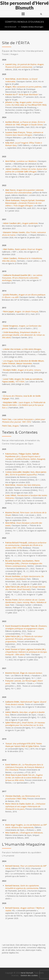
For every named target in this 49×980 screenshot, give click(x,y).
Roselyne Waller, (22, 370)
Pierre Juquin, (21, 311)
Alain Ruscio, (24, 191)
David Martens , (24, 767)
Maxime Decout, (24, 673)
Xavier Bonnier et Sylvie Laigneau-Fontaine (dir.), (26, 652)
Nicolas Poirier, (26, 602)
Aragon (15, 426)
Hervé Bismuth (27, 973)
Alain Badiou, (23, 249)
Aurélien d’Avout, (25, 123)
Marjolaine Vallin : (24, 405)
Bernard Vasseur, (22, 887)
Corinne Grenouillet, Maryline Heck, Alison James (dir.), (26, 473)
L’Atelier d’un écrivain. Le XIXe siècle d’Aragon (22, 349)
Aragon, (23, 87)
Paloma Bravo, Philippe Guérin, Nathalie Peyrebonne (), (25, 456)
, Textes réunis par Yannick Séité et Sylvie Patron (24, 745)
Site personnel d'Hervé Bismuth (24, 5)
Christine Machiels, (22, 797)
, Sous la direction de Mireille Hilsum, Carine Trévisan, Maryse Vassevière (23, 362)
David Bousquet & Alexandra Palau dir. (26, 627)
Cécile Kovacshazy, (23, 335)
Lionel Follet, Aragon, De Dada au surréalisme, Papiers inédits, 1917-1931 (22, 380)
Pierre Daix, (24, 421)
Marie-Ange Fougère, (26, 826)
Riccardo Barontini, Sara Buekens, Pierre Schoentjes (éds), (24, 563)
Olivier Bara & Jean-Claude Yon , (24, 778)
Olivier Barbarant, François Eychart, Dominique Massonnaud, (25, 203)
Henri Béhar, (21, 161)
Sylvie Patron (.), (25, 724)
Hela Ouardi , (24, 833)
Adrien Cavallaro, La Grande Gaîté (26, 170)
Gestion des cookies (29, 975)
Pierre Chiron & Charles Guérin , (25, 806)
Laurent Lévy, (25, 66)
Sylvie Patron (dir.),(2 (25, 588)
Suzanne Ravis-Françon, (24, 134)
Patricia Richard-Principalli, (26, 545)
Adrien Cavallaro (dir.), (20, 223)
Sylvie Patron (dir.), (24, 639)
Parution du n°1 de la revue (22, 94)
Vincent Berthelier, (24, 578)
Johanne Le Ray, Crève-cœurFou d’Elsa (26, 104)
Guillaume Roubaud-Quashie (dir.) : (22, 278)
